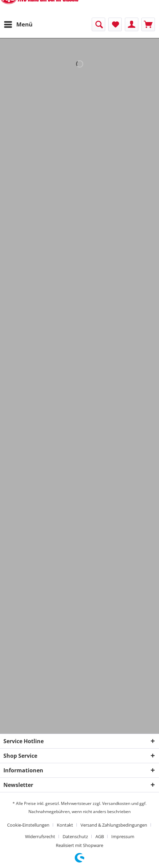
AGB (100, 836)
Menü (18, 24)
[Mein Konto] (132, 24)
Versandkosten (116, 803)
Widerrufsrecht (40, 836)
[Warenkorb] (148, 24)
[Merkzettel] (115, 24)
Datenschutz (75, 836)
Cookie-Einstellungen (28, 825)
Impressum (123, 836)
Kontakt (65, 825)
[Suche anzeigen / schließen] (98, 24)
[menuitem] (18, 24)
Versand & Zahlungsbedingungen (114, 825)
